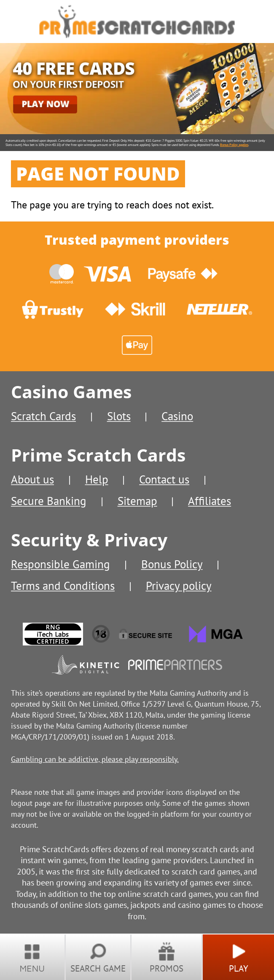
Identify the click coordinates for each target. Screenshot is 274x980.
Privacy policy (179, 586)
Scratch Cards (43, 416)
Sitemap (137, 501)
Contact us (164, 479)
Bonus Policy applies (234, 145)
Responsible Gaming (60, 564)
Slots (119, 416)
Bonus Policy (172, 564)
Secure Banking (49, 501)
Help (97, 479)
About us (32, 479)
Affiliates (210, 501)
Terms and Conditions (63, 586)
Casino (177, 416)
